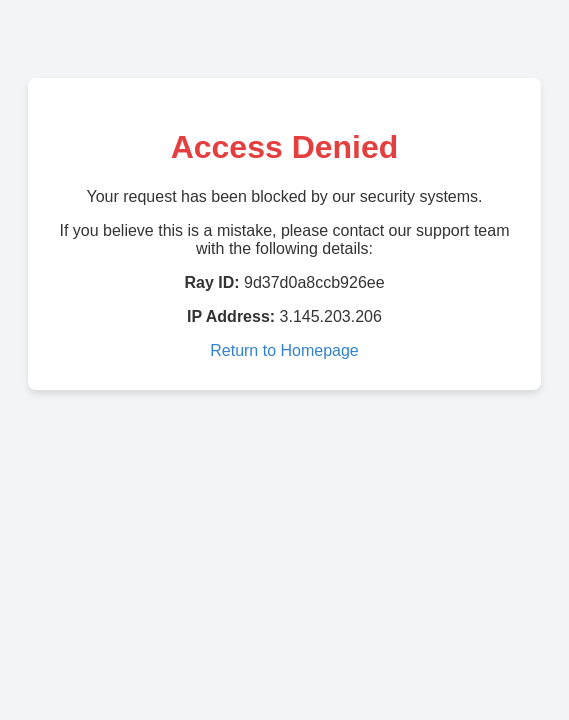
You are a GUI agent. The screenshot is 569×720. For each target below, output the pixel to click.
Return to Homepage (284, 350)
